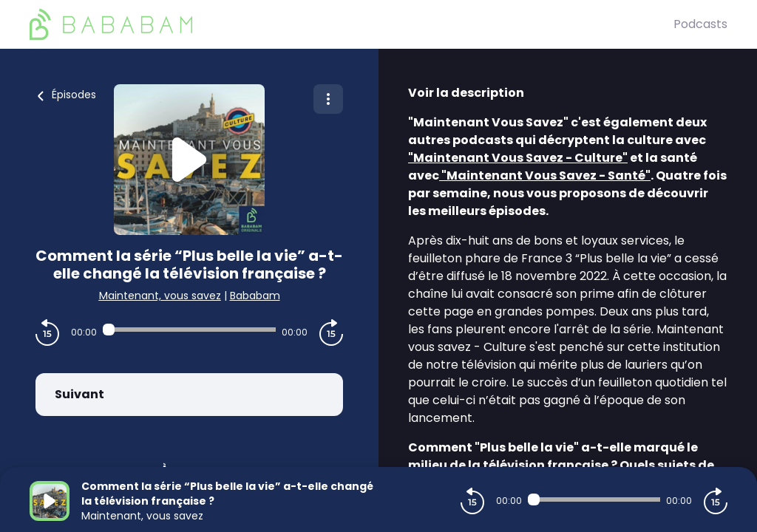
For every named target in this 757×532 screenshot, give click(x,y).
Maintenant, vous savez (160, 296)
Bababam (255, 296)
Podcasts (700, 24)
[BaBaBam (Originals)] (352, 24)
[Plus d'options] (328, 99)
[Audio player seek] (189, 330)
